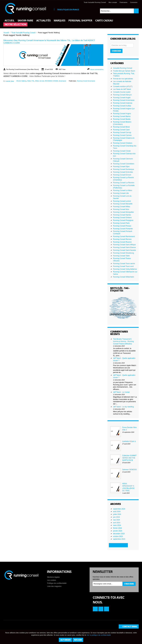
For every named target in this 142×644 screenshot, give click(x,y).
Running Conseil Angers (122, 114)
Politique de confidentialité (57, 583)
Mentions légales (53, 577)
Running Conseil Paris (121, 223)
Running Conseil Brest (121, 127)
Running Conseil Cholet (122, 151)
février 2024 (117, 528)
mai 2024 (116, 520)
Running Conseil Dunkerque (123, 169)
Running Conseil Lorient (122, 201)
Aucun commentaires (97, 69)
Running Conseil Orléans (122, 218)
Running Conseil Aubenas (123, 103)
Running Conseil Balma (122, 116)
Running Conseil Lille (121, 193)
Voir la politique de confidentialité (99, 635)
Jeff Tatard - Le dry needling (123, 407)
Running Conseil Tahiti (121, 256)
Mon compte (113, 2)
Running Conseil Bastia (122, 119)
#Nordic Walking (21, 81)
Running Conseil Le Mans (123, 190)
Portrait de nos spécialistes (123, 79)
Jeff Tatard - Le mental (121, 392)
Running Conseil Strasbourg (123, 253)
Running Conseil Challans (123, 143)
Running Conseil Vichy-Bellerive (125, 269)
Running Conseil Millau (122, 207)
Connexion (134, 2)
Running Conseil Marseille (123, 204)
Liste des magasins (54, 586)
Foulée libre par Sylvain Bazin (124, 71)
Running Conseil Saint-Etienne (124, 247)
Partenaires (124, 2)
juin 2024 (116, 517)
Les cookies (52, 580)
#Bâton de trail (40, 81)
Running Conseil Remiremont (124, 236)
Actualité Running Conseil (123, 68)
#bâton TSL (31, 81)
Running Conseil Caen (121, 130)
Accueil (6, 33)
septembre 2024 (119, 509)
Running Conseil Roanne (122, 242)
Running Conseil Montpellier (123, 212)
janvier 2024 (118, 531)
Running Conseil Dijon (121, 167)
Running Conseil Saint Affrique (124, 245)
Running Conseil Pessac (122, 226)
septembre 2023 (119, 539)
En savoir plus (9, 81)
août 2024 (117, 512)
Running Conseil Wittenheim (123, 277)
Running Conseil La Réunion (124, 183)
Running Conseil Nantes (122, 215)
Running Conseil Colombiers (124, 164)
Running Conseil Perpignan (123, 220)
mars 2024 (117, 525)
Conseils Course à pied (122, 92)
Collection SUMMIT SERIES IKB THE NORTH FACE (129, 458)
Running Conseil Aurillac (122, 106)
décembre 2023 (119, 534)
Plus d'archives (118, 545)
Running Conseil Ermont (122, 175)
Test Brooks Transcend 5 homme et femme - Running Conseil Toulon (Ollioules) (123, 341)
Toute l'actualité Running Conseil (95, 2)
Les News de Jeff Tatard (122, 89)
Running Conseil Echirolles (123, 172)
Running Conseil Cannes (122, 135)
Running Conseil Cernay (122, 132)
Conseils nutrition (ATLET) (123, 86)
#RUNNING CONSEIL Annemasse (55, 81)
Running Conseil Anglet (122, 98)
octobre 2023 (118, 536)
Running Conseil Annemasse (86, 81)
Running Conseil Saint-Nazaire (124, 250)
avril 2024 (117, 523)
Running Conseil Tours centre (124, 264)
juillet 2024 (117, 514)
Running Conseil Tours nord (123, 266)
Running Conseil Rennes (122, 239)
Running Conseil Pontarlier (123, 229)
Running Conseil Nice (121, 209)
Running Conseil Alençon (122, 95)
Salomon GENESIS (129, 470)
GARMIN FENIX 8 (129, 441)
